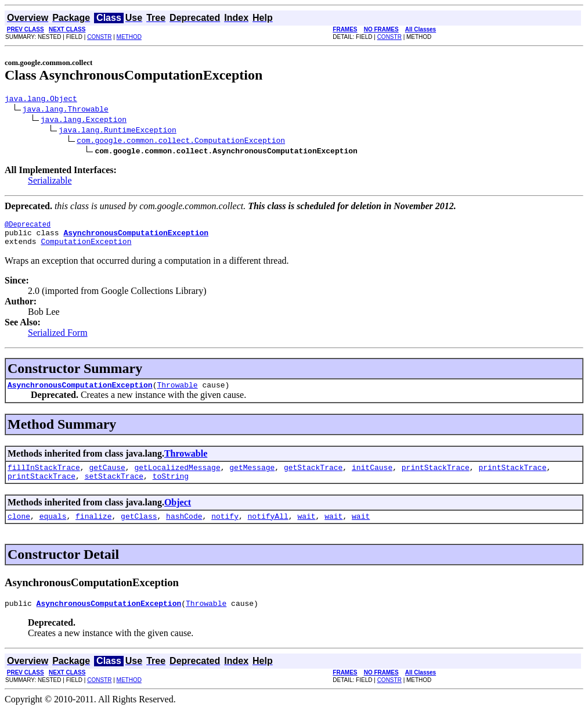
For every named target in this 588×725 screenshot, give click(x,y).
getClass (139, 530)
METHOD (129, 37)
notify (225, 530)
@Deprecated (28, 227)
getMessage (252, 478)
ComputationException (86, 248)
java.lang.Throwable (66, 110)
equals (53, 530)
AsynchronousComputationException (80, 393)
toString (171, 488)
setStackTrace (114, 488)
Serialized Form (58, 340)
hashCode (184, 530)
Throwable (177, 393)
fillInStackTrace (44, 478)
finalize (93, 530)
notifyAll (268, 530)
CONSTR (99, 37)
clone (19, 530)
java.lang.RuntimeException (118, 131)
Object (178, 514)
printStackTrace (436, 478)
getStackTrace (313, 478)
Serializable (50, 182)
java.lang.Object (41, 100)
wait (306, 530)
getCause (107, 478)
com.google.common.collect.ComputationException (181, 142)
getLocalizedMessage (177, 478)
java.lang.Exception (84, 121)
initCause (372, 478)
